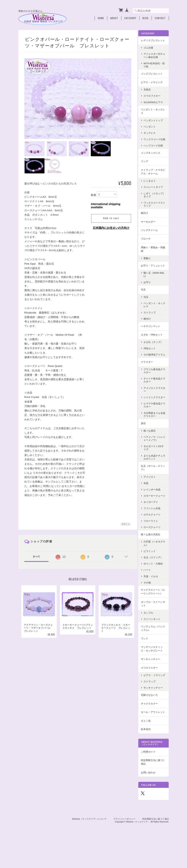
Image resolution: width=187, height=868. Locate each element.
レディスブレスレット (154, 41)
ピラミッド (152, 569)
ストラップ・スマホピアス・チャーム (154, 177)
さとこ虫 (148, 749)
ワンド (147, 660)
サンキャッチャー (153, 681)
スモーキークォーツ (156, 513)
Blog (146, 18)
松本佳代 (148, 758)
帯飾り (150, 264)
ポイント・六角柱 (156, 582)
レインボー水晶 (154, 505)
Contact (160, 18)
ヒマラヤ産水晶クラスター (156, 421)
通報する (125, 523)
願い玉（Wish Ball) (156, 284)
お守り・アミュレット (154, 273)
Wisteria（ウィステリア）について (89, 847)
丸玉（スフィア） (156, 576)
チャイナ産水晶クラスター (156, 392)
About (114, 18)
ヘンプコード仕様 (156, 151)
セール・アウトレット (154, 739)
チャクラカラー (152, 729)
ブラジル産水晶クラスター (156, 383)
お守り (150, 292)
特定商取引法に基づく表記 (154, 791)
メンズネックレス (153, 158)
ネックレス (152, 136)
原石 (146, 439)
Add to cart (110, 218)
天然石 (150, 92)
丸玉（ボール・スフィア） (154, 483)
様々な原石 (152, 446)
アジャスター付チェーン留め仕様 (156, 58)
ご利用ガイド (151, 780)
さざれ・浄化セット (154, 344)
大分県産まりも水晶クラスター (156, 430)
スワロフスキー (154, 99)
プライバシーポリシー (124, 847)
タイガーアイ (153, 520)
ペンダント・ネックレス (154, 114)
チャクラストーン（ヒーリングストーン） (154, 612)
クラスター (149, 374)
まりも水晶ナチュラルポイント (156, 472)
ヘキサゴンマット (153, 335)
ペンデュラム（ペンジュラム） (154, 650)
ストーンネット (154, 641)
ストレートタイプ (156, 193)
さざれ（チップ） (156, 351)
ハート (150, 588)
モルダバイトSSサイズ (155, 463)
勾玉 (146, 299)
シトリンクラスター (156, 411)
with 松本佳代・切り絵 (155, 67)
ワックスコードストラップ (156, 210)
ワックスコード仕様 (156, 143)
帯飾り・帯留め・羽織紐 (154, 255)
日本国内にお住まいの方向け (111, 227)
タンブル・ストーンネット (154, 626)
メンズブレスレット (154, 76)
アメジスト (152, 492)
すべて (36, 556)
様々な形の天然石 (153, 553)
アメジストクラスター (156, 402)
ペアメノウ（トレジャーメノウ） (156, 454)
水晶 (148, 499)
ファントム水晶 (154, 527)
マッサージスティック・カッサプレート (154, 671)
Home (101, 18)
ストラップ (152, 322)
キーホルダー (151, 227)
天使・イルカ (153, 595)
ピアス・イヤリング (154, 85)
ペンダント (152, 129)
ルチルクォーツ (154, 533)
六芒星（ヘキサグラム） (156, 562)
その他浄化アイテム (156, 365)
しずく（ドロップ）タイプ (154, 201)
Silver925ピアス (156, 105)
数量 (93, 194)
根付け (147, 219)
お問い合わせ (151, 801)
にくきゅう (152, 187)
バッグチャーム (152, 236)
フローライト (153, 539)
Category (130, 18)
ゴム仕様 (151, 50)
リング (147, 167)
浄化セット (152, 358)
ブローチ (148, 244)
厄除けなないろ (152, 720)
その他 (150, 601)
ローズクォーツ (154, 545)
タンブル (151, 635)
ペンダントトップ (156, 123)
